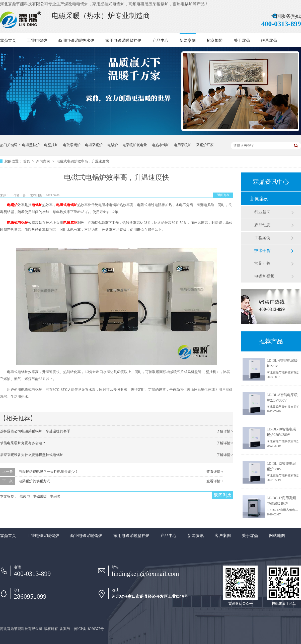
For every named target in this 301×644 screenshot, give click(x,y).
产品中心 (161, 40)
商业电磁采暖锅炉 (86, 536)
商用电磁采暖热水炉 (76, 40)
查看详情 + (215, 472)
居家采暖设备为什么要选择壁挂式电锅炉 (32, 455)
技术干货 (262, 251)
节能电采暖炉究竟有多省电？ (23, 443)
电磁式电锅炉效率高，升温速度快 (83, 161)
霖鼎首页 (8, 40)
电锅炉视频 (264, 276)
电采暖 (55, 496)
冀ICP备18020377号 (89, 629)
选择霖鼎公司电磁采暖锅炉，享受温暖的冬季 (35, 431)
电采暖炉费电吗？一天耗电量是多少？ (48, 472)
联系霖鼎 (269, 40)
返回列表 (223, 195)
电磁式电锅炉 (67, 205)
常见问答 (262, 263)
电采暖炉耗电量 (135, 145)
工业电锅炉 (37, 40)
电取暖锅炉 (72, 145)
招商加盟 (215, 40)
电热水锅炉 (161, 145)
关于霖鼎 (242, 40)
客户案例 (223, 536)
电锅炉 (113, 145)
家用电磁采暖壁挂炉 (123, 40)
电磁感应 (70, 223)
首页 (27, 161)
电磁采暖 (40, 496)
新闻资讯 (196, 536)
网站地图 (277, 536)
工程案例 (262, 238)
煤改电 (25, 496)
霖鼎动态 (262, 225)
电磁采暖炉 (94, 145)
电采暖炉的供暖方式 (34, 481)
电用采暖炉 (183, 145)
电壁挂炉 (51, 145)
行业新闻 (262, 212)
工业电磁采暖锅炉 (43, 536)
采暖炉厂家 (205, 145)
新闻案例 (188, 40)
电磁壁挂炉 (31, 145)
